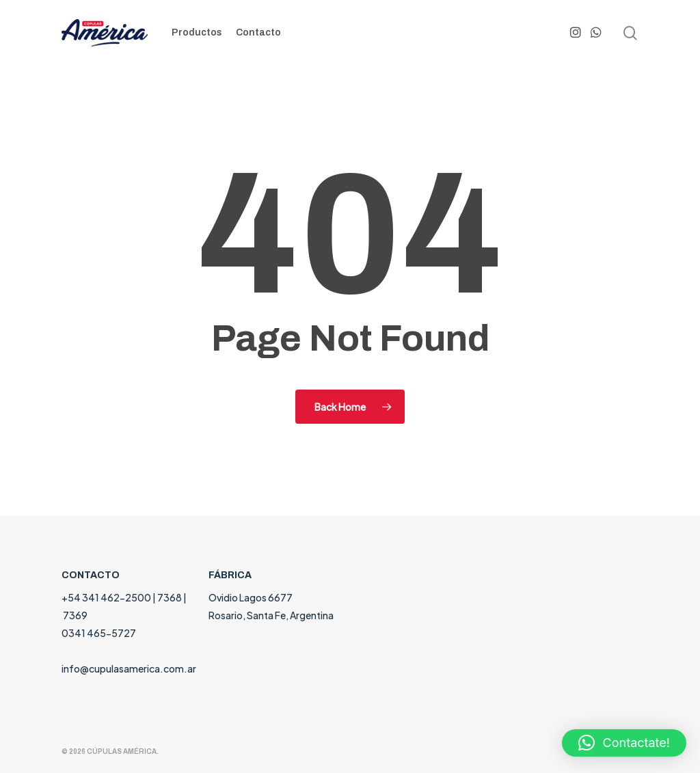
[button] (624, 743)
